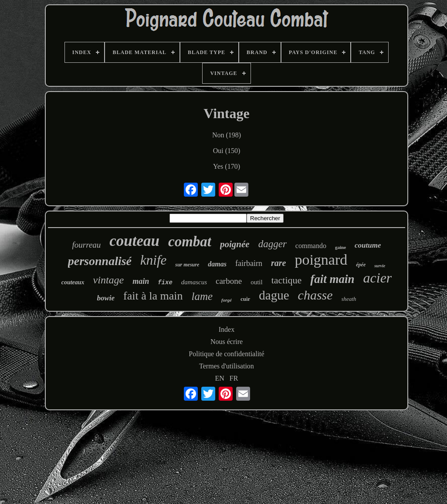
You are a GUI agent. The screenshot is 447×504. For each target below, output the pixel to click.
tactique (287, 280)
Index (227, 329)
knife (153, 260)
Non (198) (227, 135)
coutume (368, 245)
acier (378, 278)
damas (217, 264)
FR (234, 378)
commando (311, 246)
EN (220, 378)
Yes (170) (227, 166)
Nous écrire (227, 342)
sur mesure (187, 265)
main (141, 281)
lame (202, 296)
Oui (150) (227, 151)
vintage (109, 280)
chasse (315, 295)
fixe (165, 283)
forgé (227, 300)
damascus (194, 282)
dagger (273, 244)
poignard (321, 260)
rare (278, 263)
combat (190, 242)
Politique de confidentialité (226, 354)
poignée (235, 244)
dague (274, 295)
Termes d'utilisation (227, 366)
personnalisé (100, 261)
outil (257, 282)
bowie (106, 298)
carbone (229, 281)
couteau (134, 241)
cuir (245, 299)
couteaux (73, 282)
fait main (332, 279)
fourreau (87, 245)
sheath (349, 299)
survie (380, 266)
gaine (340, 247)
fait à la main (153, 296)
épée (361, 265)
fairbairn (249, 263)
